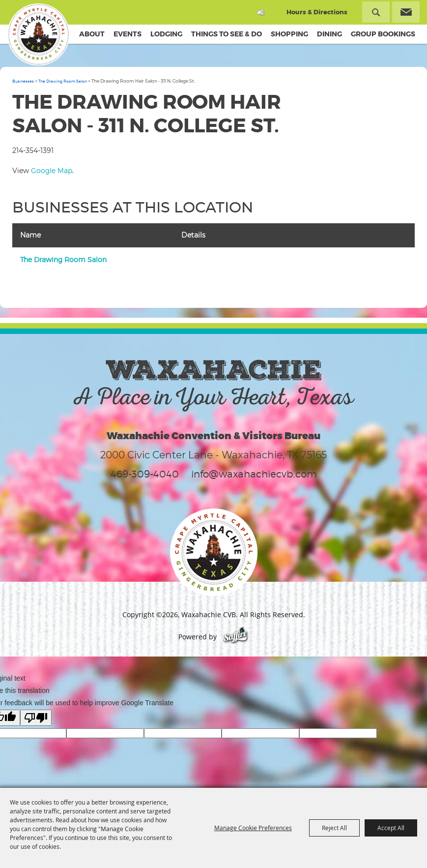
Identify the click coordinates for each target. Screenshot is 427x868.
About (92, 34)
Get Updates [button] (406, 12)
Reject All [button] (334, 828)
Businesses (23, 81)
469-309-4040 (145, 474)
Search (376, 12)
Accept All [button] (391, 828)
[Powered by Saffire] (236, 637)
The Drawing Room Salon (63, 81)
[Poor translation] (36, 718)
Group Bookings (383, 34)
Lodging (166, 34)
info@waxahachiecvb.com (254, 474)
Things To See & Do (227, 34)
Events (128, 34)
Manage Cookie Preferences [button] (253, 828)
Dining (329, 34)
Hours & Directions (317, 12)
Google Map (52, 170)
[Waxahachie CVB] (38, 34)
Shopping (289, 34)
